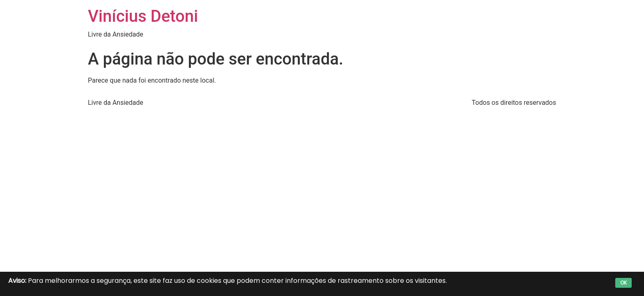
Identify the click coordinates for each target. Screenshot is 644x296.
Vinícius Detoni (143, 16)
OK (623, 283)
